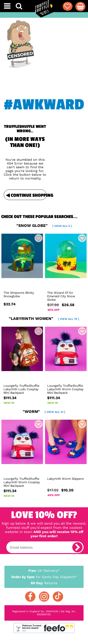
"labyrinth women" (44, 318)
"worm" (44, 411)
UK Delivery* (44, 570)
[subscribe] (77, 547)
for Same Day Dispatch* (44, 576)
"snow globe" (44, 225)
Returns (44, 583)
